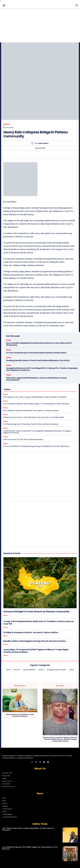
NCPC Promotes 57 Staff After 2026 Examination (23, 439)
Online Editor (43, 143)
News (9, 340)
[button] (4, 5)
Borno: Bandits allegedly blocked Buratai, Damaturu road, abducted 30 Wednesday (39, 344)
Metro (7, 124)
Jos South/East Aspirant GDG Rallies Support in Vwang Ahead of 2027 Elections (36, 404)
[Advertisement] (40, 25)
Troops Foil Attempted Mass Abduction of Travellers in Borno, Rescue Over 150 (38, 623)
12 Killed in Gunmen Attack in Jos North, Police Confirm (31, 632)
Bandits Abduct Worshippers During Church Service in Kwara (35, 641)
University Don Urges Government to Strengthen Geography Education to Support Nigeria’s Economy (37, 432)
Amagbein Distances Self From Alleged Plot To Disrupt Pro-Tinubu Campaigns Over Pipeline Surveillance (42, 369)
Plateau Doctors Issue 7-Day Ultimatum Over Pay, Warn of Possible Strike (34, 417)
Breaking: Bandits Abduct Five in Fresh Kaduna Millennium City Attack (38, 360)
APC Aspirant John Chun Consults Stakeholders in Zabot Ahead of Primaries (28, 829)
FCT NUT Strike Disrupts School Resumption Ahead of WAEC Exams (36, 353)
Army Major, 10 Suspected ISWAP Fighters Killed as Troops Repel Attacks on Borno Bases (36, 651)
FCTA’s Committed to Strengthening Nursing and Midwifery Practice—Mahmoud (36, 446)
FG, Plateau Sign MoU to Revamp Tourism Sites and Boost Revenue (31, 424)
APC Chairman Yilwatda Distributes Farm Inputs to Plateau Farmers (31, 411)
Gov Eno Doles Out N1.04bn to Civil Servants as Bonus (20, 715)
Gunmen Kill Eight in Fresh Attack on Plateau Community (36, 612)
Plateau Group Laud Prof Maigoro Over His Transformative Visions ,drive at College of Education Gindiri (60, 739)
